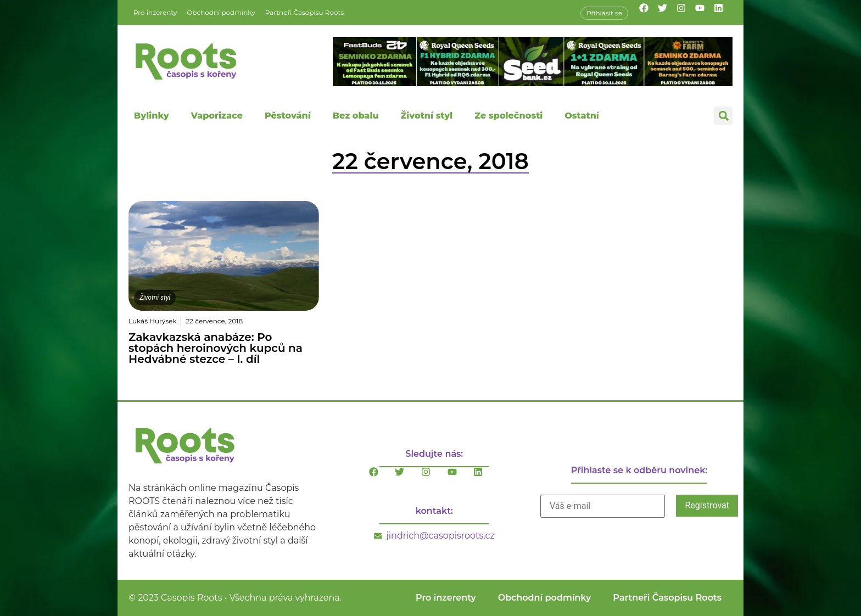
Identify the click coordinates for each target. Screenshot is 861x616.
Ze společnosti (508, 116)
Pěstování (288, 116)
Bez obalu (356, 116)
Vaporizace (217, 116)
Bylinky (152, 116)
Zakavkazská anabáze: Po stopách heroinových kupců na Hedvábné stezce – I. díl (216, 348)
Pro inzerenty (155, 12)
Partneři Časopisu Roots (305, 12)
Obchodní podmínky (221, 12)
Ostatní (582, 116)
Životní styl (426, 116)
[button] (723, 116)
